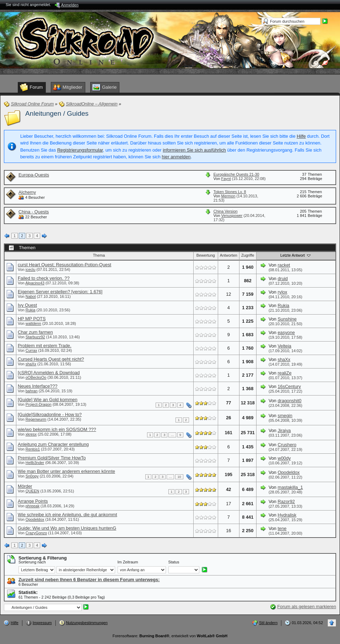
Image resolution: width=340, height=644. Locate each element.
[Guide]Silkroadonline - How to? (50, 414)
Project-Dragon (39, 404)
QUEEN (33, 491)
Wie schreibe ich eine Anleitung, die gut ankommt (68, 515)
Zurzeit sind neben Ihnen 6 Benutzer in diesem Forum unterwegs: (89, 580)
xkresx (31, 434)
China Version (226, 211)
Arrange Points (33, 501)
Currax (31, 350)
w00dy (284, 458)
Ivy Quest (27, 305)
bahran (32, 391)
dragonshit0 (290, 401)
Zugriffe (248, 255)
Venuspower (232, 215)
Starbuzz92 (35, 337)
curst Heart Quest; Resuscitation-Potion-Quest (64, 265)
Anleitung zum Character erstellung (53, 444)
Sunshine (287, 319)
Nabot (31, 296)
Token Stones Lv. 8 (230, 192)
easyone (286, 332)
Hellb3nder (35, 463)
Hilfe (301, 136)
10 (179, 477)
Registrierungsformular (80, 150)
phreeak (33, 506)
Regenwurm (36, 419)
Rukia (31, 310)
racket (284, 265)
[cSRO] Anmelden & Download (49, 373)
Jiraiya (284, 430)
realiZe (285, 373)
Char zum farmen (35, 332)
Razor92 (286, 501)
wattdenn (33, 323)
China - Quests (34, 212)
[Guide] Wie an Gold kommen (48, 400)
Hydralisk (287, 515)
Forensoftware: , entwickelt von (170, 636)
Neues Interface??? (38, 386)
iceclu (31, 269)
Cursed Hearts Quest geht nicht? (51, 359)
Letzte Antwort (296, 255)
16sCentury (289, 386)
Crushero (287, 445)
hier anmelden (176, 157)
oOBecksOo (36, 377)
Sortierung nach (32, 562)
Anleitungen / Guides (57, 113)
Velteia (285, 346)
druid (283, 279)
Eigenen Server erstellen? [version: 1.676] (60, 292)
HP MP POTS (32, 319)
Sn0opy (32, 476)
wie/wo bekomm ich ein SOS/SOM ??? (57, 429)
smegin (285, 416)
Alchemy (27, 192)
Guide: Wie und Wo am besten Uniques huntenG (67, 528)
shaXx (31, 364)
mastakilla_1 (290, 487)
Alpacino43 (35, 283)
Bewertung (206, 255)
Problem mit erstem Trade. (45, 346)
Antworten (229, 255)
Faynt (226, 179)
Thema (99, 255)
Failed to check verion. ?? (44, 278)
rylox (283, 292)
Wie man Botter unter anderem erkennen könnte (66, 471)
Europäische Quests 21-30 (236, 174)
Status (174, 562)
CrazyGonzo (36, 533)
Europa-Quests (34, 175)
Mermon (228, 196)
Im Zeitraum (128, 562)
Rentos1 (33, 449)
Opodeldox (289, 472)
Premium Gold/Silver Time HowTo (52, 458)
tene (282, 528)
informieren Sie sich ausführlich (194, 150)
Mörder (25, 486)
